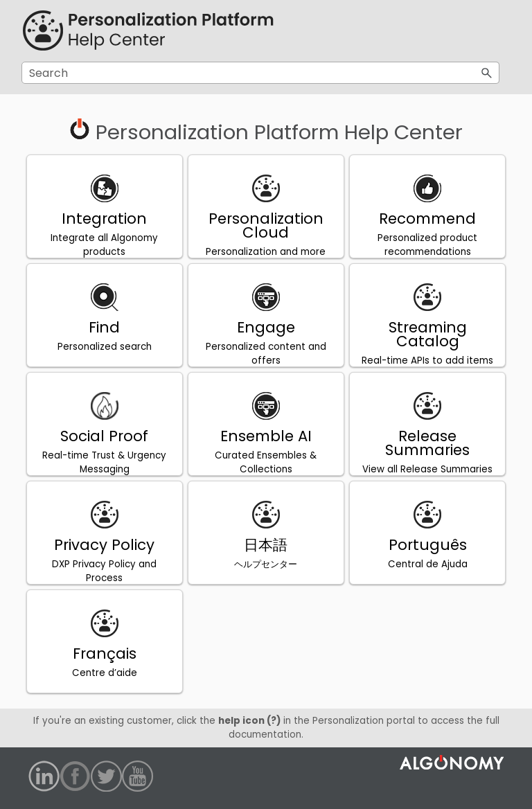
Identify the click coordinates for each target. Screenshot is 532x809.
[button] (487, 73)
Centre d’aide (105, 673)
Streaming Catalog (428, 334)
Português (428, 545)
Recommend (427, 219)
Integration (104, 219)
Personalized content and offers (266, 354)
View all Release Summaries (427, 469)
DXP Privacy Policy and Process (104, 571)
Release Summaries (427, 443)
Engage (266, 327)
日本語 (266, 545)
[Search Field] (261, 73)
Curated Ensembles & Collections (266, 462)
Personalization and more (266, 252)
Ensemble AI (266, 436)
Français (105, 654)
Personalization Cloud (266, 225)
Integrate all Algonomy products (104, 245)
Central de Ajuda (428, 564)
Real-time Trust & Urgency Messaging (104, 462)
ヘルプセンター (266, 564)
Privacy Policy (104, 545)
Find (104, 327)
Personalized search (105, 347)
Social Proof (104, 436)
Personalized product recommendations (427, 245)
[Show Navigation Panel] (492, 31)
